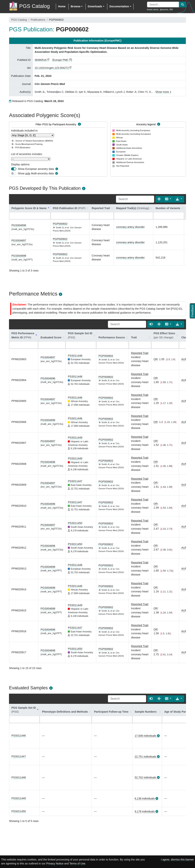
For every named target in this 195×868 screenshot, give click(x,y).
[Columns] (168, 199)
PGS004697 (19, 240)
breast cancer (153, 9)
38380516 (41, 60)
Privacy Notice (55, 863)
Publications (38, 20)
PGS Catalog (19, 20)
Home (62, 6)
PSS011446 (75, 398)
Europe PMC (61, 60)
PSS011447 (75, 481)
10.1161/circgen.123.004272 (52, 68)
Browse (75, 6)
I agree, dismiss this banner (177, 860)
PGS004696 (19, 225)
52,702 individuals (145, 777)
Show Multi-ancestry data (36, 173)
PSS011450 (75, 523)
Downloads (95, 6)
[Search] (135, 199)
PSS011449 (75, 438)
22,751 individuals (145, 757)
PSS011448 (75, 356)
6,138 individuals (145, 798)
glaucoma (164, 9)
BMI (171, 9)
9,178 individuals (145, 811)
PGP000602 (60, 224)
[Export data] (179, 199)
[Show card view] (151, 324)
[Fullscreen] (159, 199)
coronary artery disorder (130, 227)
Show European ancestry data (36, 169)
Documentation (119, 6)
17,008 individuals (145, 736)
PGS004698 (19, 256)
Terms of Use (77, 863)
